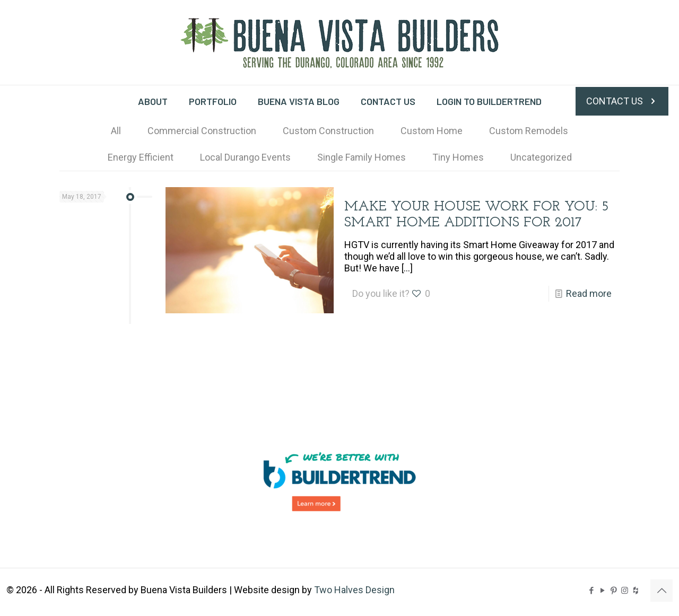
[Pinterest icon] (613, 591)
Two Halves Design (354, 590)
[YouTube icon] (602, 591)
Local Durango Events (245, 157)
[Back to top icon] (661, 591)
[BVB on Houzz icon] (636, 591)
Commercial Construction (202, 131)
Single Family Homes (362, 157)
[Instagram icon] (625, 591)
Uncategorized (541, 157)
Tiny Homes (458, 157)
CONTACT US (622, 101)
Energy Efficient (141, 157)
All (116, 131)
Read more (589, 293)
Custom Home (432, 131)
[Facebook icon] (591, 591)
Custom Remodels (529, 131)
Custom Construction (328, 131)
